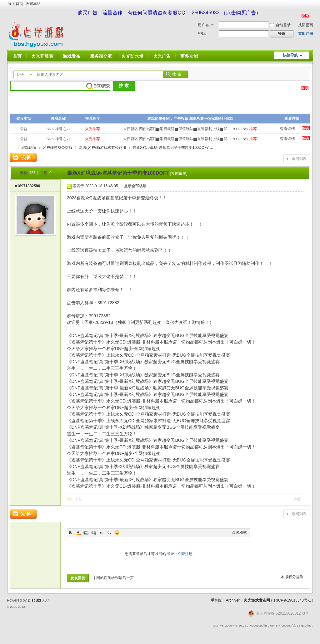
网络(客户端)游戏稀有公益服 (102, 148)
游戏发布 (72, 56)
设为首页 (16, 4)
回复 (78, 499)
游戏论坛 (29, 148)
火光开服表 (42, 56)
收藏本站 (33, 4)
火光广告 (162, 56)
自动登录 (280, 25)
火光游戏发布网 (257, 600)
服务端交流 (101, 56)
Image (86, 533)
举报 (298, 499)
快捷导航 (290, 55)
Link (94, 533)
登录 (171, 554)
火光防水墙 (132, 56)
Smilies (117, 533)
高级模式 (239, 533)
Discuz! (35, 600)
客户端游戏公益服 (57, 148)
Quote (102, 533)
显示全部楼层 (135, 186)
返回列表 (299, 159)
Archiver (233, 600)
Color (78, 533)
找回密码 (306, 25)
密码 (202, 34)
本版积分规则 (292, 577)
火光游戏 (12, 148)
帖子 (20, 75)
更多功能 (189, 56)
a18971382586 (27, 186)
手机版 (216, 600)
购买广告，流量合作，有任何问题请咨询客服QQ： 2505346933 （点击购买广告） (169, 13)
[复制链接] (179, 173)
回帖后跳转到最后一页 (112, 578)
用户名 (203, 25)
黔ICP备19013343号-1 (292, 600)
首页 (17, 56)
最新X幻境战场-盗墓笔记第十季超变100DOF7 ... (173, 148)
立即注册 (306, 34)
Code (109, 533)
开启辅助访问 (312, 4)
